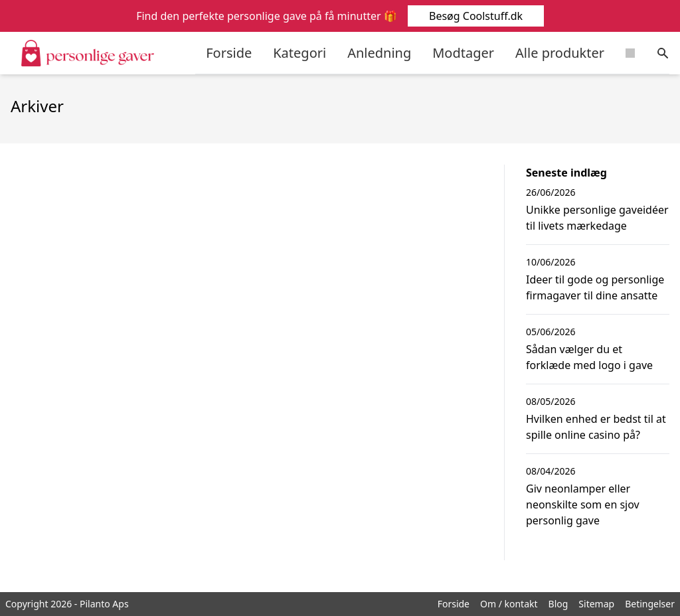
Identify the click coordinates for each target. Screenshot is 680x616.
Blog (558, 604)
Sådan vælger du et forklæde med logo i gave (589, 357)
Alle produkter (560, 53)
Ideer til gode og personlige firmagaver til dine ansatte (595, 287)
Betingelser (650, 604)
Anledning (379, 53)
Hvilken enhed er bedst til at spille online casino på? (596, 427)
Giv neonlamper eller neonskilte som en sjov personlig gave (583, 504)
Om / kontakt (509, 604)
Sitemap (596, 604)
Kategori (299, 53)
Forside (229, 53)
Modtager (463, 53)
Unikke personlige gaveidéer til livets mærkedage (597, 218)
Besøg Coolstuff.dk (475, 16)
